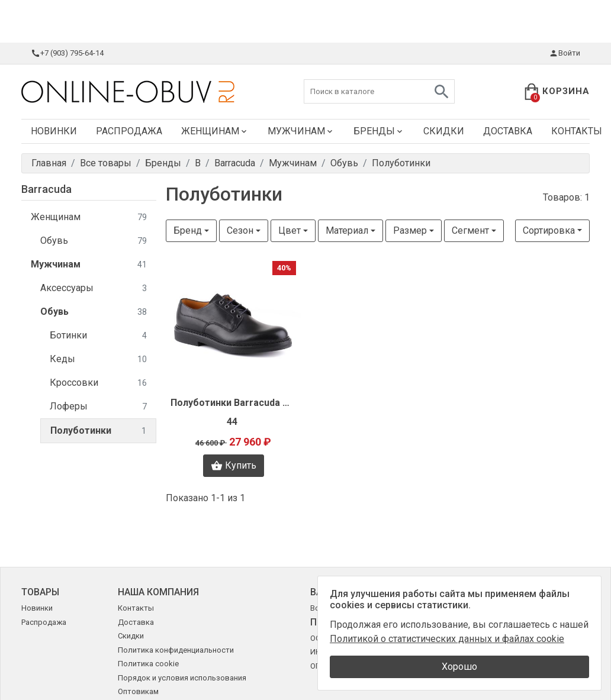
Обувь (94, 241)
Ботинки (98, 336)
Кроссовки (98, 383)
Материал (347, 230)
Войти (565, 53)
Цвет (290, 230)
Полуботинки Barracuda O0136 (233, 403)
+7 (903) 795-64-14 (67, 53)
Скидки (444, 131)
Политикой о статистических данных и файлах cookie (447, 639)
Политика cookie (148, 664)
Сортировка (549, 230)
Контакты (136, 608)
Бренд (188, 230)
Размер (410, 230)
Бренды (379, 131)
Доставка (508, 131)
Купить (234, 466)
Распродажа (129, 131)
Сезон (240, 230)
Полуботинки (98, 431)
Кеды (98, 359)
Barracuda (46, 189)
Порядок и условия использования (182, 678)
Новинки (54, 131)
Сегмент (470, 230)
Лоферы (98, 407)
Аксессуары (94, 288)
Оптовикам (138, 691)
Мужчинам (301, 131)
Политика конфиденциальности (176, 650)
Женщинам (215, 131)
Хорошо (459, 667)
